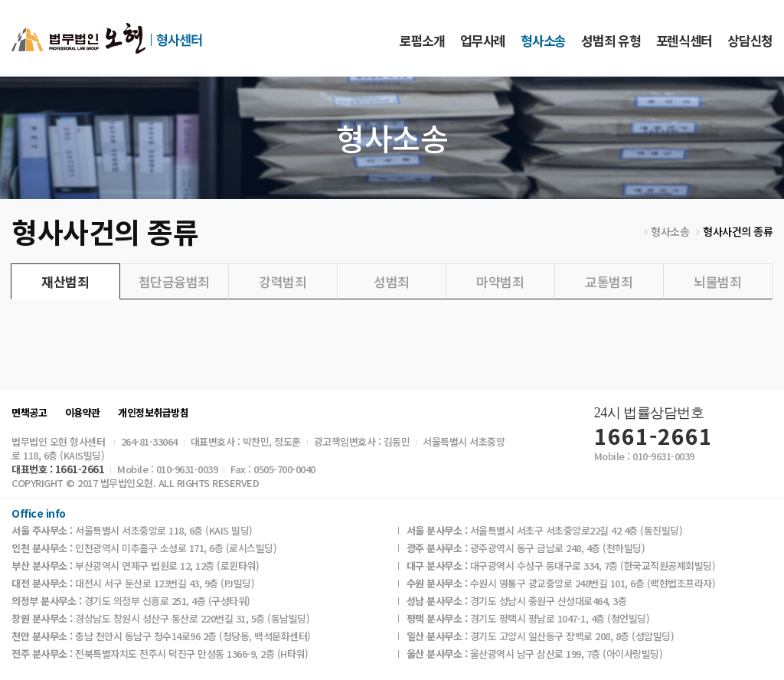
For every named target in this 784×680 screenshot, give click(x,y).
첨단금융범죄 (174, 281)
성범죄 (392, 281)
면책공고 (29, 413)
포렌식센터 (684, 40)
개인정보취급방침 (153, 413)
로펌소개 (422, 40)
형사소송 (543, 40)
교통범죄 (609, 281)
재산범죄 (65, 281)
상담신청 (750, 40)
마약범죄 (500, 281)
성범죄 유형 (611, 40)
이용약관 (83, 413)
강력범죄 (283, 281)
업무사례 (483, 40)
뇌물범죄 (717, 281)
